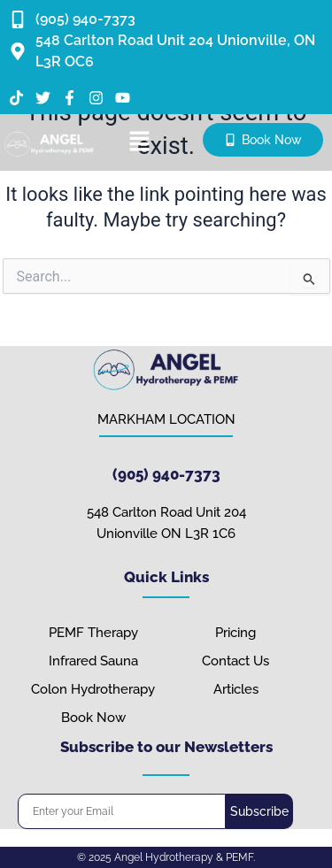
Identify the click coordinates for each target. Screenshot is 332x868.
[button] (139, 142)
